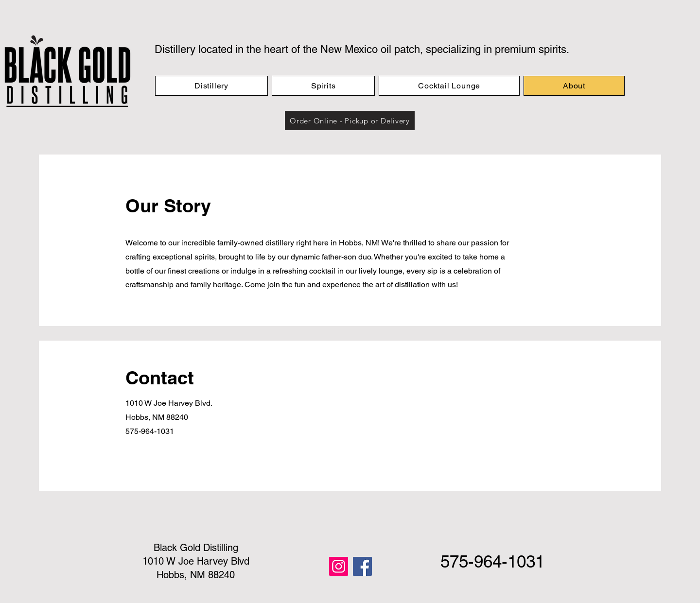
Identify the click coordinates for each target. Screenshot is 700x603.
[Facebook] (362, 566)
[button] (350, 121)
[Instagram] (339, 566)
